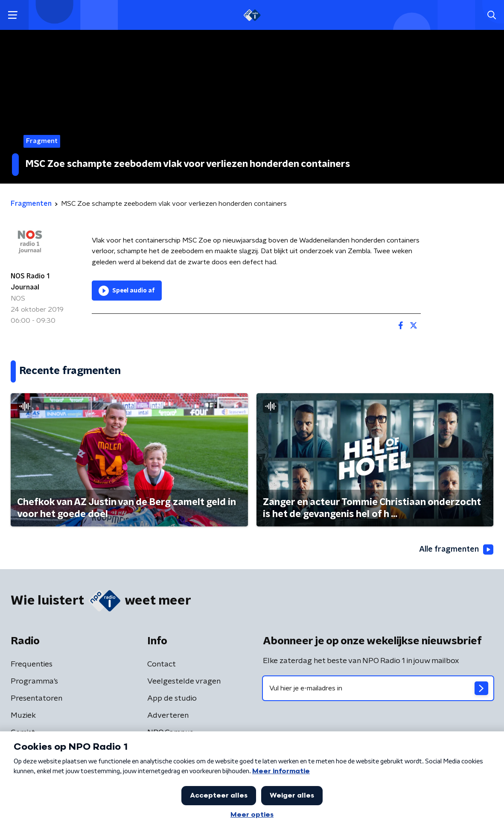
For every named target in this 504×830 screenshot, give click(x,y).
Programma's (34, 681)
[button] (13, 15)
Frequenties (32, 664)
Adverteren (168, 716)
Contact (162, 664)
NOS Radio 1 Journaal (30, 282)
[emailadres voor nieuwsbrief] (378, 688)
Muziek (23, 716)
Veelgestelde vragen (184, 681)
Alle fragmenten (456, 549)
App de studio (172, 698)
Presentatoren (36, 698)
